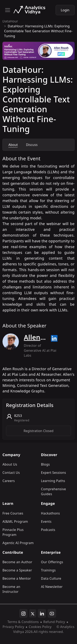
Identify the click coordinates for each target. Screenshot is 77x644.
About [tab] (13, 145)
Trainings (48, 570)
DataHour (10, 21)
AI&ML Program (15, 521)
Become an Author (17, 562)
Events (46, 521)
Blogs (45, 464)
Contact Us (11, 473)
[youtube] (52, 613)
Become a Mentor (17, 578)
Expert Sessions (54, 473)
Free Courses (13, 513)
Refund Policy (54, 622)
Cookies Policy (40, 627)
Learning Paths (53, 481)
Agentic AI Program (18, 543)
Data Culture (51, 578)
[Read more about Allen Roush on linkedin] (54, 338)
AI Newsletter (52, 587)
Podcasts (48, 530)
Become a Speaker (17, 570)
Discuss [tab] (32, 145)
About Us (10, 464)
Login (65, 10)
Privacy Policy (13, 627)
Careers (9, 481)
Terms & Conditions (23, 622)
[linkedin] (42, 613)
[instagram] (23, 613)
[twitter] (33, 613)
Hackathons (51, 513)
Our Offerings (52, 562)
